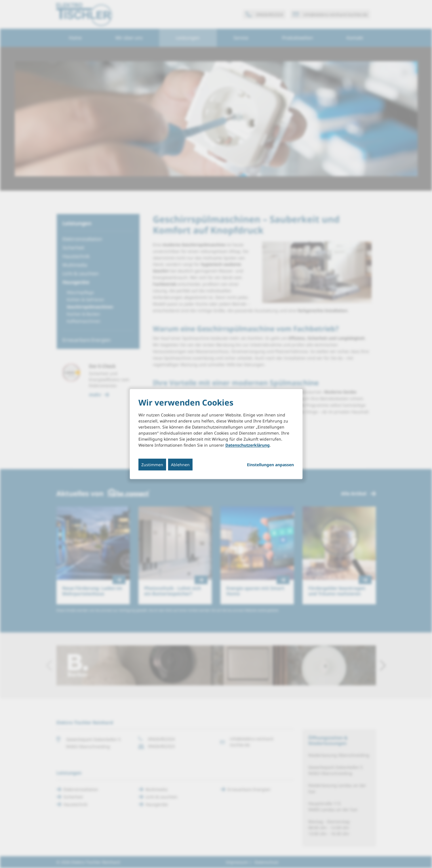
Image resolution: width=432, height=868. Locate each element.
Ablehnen (180, 464)
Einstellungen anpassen (270, 464)
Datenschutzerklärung (248, 445)
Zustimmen (152, 464)
